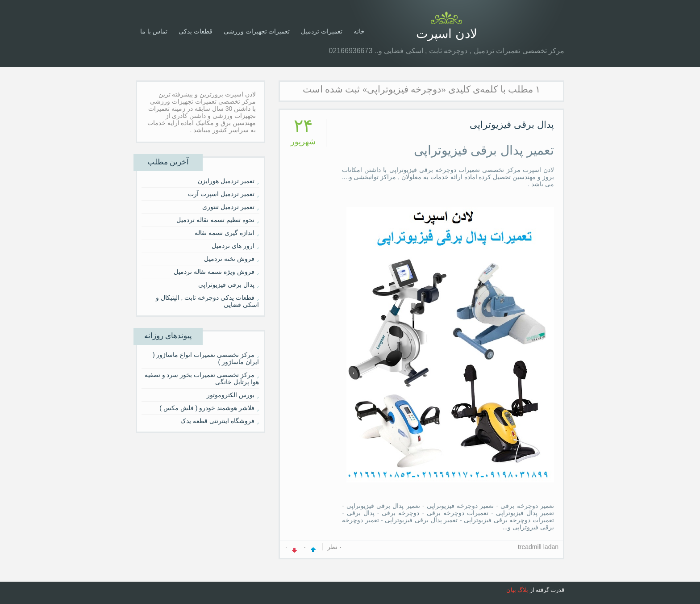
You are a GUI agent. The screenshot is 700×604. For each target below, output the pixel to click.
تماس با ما (154, 31)
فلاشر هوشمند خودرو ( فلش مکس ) (207, 408)
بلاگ (523, 590)
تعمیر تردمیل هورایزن (226, 181)
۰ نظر (335, 547)
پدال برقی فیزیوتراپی (512, 124)
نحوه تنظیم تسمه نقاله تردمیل (215, 220)
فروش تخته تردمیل (229, 259)
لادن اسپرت (447, 34)
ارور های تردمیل (233, 246)
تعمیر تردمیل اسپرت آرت (221, 194)
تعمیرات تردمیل (322, 31)
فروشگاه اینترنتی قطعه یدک (217, 421)
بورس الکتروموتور (231, 395)
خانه (359, 31)
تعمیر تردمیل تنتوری (228, 207)
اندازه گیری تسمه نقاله (225, 233)
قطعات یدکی (196, 31)
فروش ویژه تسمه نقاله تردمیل (214, 272)
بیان (511, 590)
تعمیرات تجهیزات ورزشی (257, 31)
